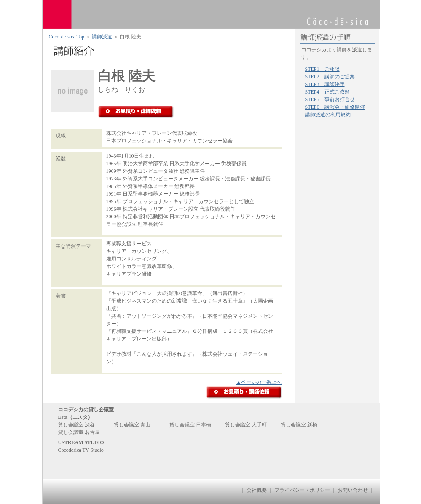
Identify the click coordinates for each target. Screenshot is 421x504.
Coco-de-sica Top (67, 37)
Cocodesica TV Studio (81, 450)
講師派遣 (102, 37)
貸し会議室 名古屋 (79, 432)
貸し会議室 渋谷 (76, 425)
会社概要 (257, 490)
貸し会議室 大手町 (246, 425)
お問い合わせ (353, 490)
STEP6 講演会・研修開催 (335, 107)
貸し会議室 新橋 (299, 425)
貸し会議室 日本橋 (190, 425)
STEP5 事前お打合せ (330, 99)
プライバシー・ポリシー (302, 490)
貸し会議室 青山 (132, 425)
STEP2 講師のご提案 (330, 77)
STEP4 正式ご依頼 (327, 92)
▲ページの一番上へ (259, 382)
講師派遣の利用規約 (328, 115)
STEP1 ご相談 (322, 69)
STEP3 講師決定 (325, 84)
